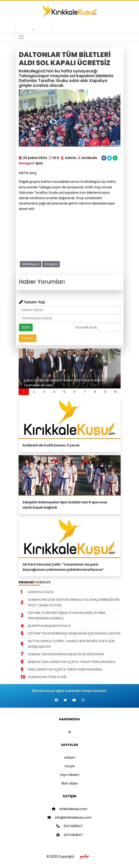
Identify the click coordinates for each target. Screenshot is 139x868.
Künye (70, 766)
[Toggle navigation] (21, 37)
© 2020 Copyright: (69, 857)
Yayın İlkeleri (69, 775)
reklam (70, 758)
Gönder (28, 338)
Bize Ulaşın (70, 783)
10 (115, 392)
